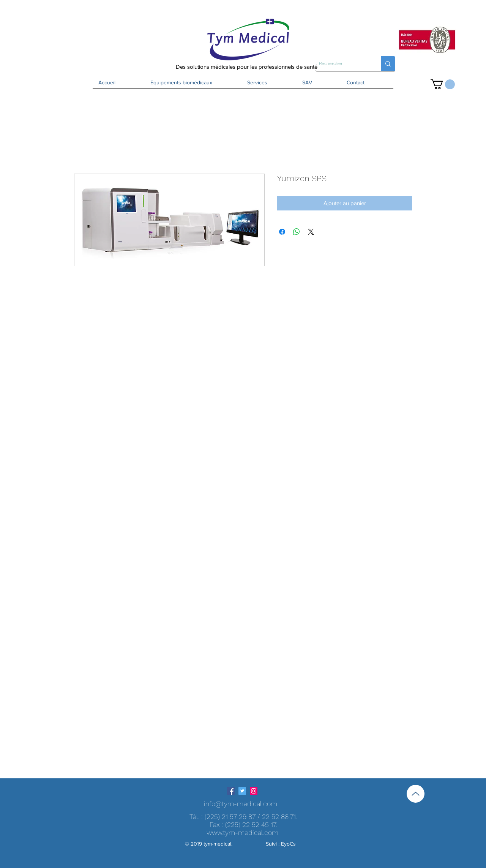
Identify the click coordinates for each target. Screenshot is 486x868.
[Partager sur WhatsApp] (297, 232)
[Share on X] (311, 232)
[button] (443, 84)
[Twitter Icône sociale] (242, 791)
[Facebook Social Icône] (231, 791)
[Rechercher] (342, 64)
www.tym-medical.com (242, 832)
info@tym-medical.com (241, 804)
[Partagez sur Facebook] (282, 232)
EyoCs (288, 844)
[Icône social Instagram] (254, 791)
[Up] (416, 794)
